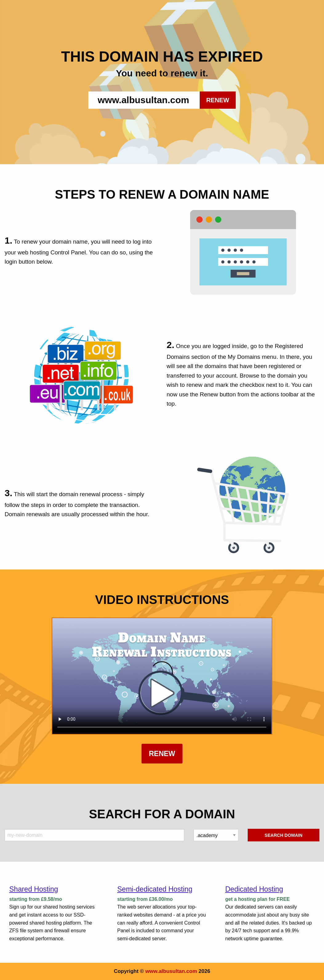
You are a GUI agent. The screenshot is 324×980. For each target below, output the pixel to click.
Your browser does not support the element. (162, 676)
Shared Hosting (34, 889)
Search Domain (284, 835)
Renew (162, 754)
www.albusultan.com (171, 971)
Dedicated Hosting (254, 889)
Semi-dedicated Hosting (155, 889)
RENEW (218, 100)
